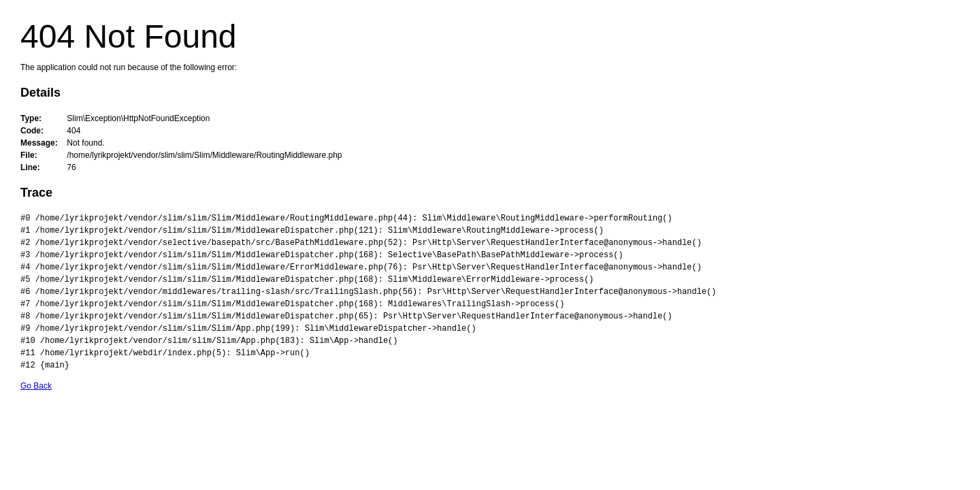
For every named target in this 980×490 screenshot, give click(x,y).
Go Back (36, 386)
